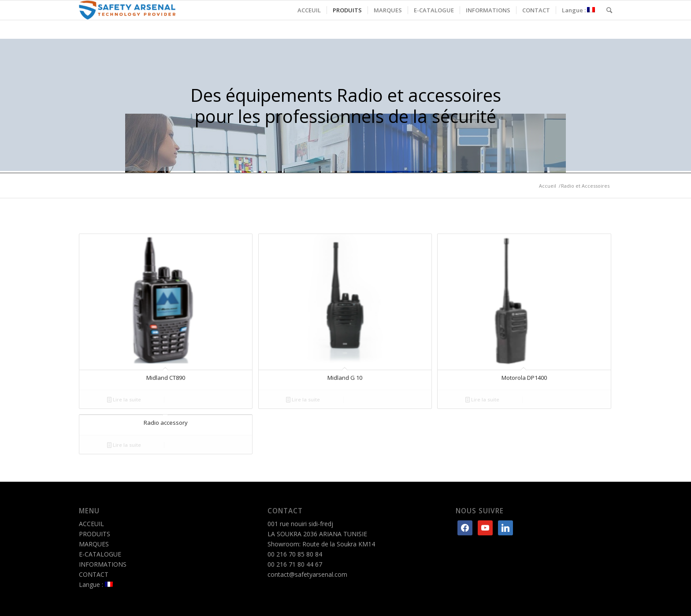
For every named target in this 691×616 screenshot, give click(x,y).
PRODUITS (95, 534)
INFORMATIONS (103, 564)
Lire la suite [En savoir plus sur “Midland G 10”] (303, 399)
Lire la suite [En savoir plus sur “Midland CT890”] (124, 399)
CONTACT (94, 574)
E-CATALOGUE (100, 554)
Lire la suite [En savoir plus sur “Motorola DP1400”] (482, 399)
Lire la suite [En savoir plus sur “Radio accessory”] (124, 445)
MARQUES (94, 544)
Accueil (548, 186)
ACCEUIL (91, 524)
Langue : (96, 584)
